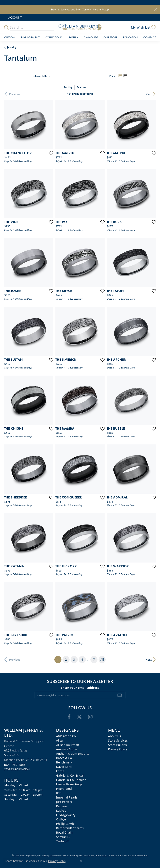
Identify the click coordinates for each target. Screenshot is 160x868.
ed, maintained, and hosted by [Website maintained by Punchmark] (95, 856)
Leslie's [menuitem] (61, 811)
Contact (150, 37)
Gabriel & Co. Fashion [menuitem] (71, 780)
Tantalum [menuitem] (63, 841)
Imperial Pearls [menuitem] (67, 798)
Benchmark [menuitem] (64, 763)
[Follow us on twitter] (79, 717)
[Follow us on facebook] (69, 717)
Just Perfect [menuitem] (64, 802)
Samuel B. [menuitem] (63, 837)
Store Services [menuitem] (118, 741)
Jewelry (73, 37)
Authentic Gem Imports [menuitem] (72, 754)
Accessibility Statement (136, 856)
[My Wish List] (143, 27)
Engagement (30, 37)
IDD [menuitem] (59, 793)
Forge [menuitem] (60, 771)
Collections (54, 37)
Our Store (111, 37)
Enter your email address (80, 688)
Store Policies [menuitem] (117, 745)
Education (131, 37)
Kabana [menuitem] (61, 806)
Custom (10, 37)
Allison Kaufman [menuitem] (67, 745)
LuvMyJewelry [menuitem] (66, 815)
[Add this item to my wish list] (51, 153)
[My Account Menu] (15, 17)
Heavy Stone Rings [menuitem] (69, 784)
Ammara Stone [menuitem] (66, 749)
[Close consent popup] (81, 861)
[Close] (156, 9)
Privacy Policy (57, 861)
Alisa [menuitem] (59, 741)
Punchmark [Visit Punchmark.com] (117, 856)
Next (149, 94)
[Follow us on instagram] (90, 717)
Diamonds (91, 37)
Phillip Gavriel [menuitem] (66, 824)
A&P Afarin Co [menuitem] (66, 736)
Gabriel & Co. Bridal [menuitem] (70, 776)
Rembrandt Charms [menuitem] (70, 828)
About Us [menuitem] (115, 736)
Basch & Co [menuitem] (64, 758)
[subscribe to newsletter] (120, 695)
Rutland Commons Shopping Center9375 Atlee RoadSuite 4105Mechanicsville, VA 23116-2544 (26, 755)
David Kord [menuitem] (64, 767)
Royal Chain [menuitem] (64, 833)
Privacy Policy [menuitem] (118, 749)
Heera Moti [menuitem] (64, 789)
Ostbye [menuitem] (61, 819)
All (102, 659)
